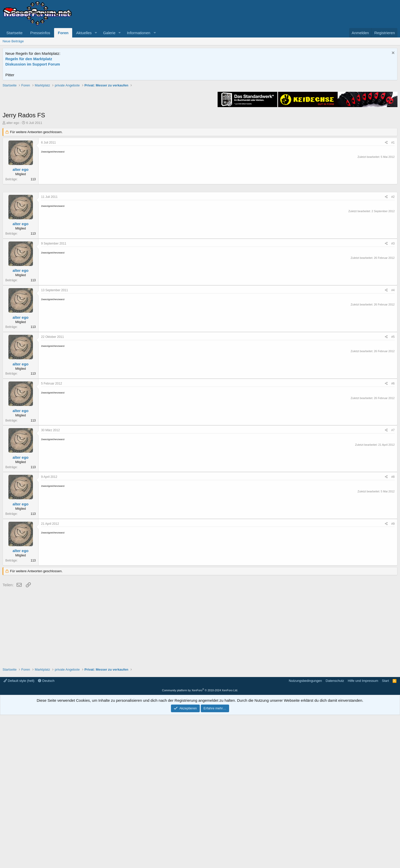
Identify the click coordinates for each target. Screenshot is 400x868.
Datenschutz (335, 834)
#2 (393, 350)
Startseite (14, 33)
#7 (393, 583)
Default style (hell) (19, 834)
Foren (63, 33)
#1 (393, 215)
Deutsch (46, 834)
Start (385, 834)
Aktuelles (84, 33)
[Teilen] (386, 215)
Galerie (109, 33)
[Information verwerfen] (392, 53)
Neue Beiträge (13, 41)
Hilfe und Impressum (363, 834)
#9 (393, 677)
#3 (393, 397)
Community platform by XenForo (200, 843)
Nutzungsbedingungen (305, 834)
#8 (393, 630)
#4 (393, 443)
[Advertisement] (200, 119)
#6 (393, 537)
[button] (96, 33)
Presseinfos (40, 33)
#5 (393, 490)
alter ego (13, 195)
